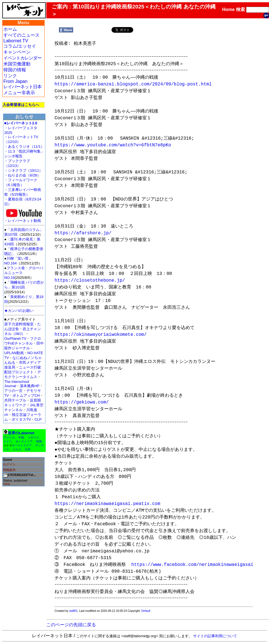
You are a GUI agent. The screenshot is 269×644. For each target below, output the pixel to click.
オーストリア (24, 441)
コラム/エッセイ (20, 46)
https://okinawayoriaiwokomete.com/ (100, 335)
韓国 (39, 441)
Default (146, 611)
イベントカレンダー (22, 58)
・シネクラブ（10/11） (23, 170)
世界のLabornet (21, 433)
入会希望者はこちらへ (21, 105)
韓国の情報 (15, 70)
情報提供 (9, 470)
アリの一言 (13, 391)
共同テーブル (15, 400)
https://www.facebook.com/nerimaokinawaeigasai (192, 565)
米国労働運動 (17, 64)
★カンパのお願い (19, 311)
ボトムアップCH (26, 395)
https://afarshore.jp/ (83, 233)
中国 (21, 437)
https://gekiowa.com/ (82, 402)
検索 (240, 9)
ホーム (10, 29)
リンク (10, 76)
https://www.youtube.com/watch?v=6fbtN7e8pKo (113, 145)
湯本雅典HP (30, 386)
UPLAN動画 (14, 353)
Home (228, 9)
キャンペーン (17, 52)
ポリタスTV (21, 419)
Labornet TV (16, 41)
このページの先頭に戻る (71, 625)
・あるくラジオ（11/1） (24, 146)
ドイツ (8, 441)
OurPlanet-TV (15, 338)
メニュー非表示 (19, 93)
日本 (28, 449)
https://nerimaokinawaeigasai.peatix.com (107, 504)
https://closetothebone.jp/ (90, 281)
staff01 (73, 611)
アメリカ (9, 437)
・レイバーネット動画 (24, 219)
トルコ (17, 449)
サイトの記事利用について (215, 636)
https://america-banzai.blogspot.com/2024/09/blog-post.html (133, 84)
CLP (38, 419)
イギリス (33, 437)
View (6, 484)
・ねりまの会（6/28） (22, 175)
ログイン (9, 464)
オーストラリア (22, 445)
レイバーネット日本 (22, 87)
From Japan (15, 81)
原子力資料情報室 (19, 324)
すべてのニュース (21, 35)
